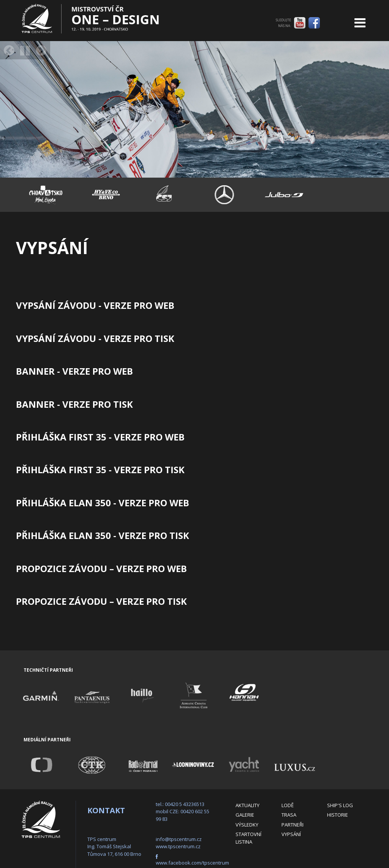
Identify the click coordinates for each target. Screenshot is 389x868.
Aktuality (247, 805)
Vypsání (291, 834)
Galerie (245, 815)
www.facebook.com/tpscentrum (192, 863)
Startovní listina (248, 838)
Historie (338, 815)
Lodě (288, 805)
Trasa (289, 815)
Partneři (293, 825)
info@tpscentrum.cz (179, 839)
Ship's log (340, 805)
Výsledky (247, 825)
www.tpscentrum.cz (178, 846)
